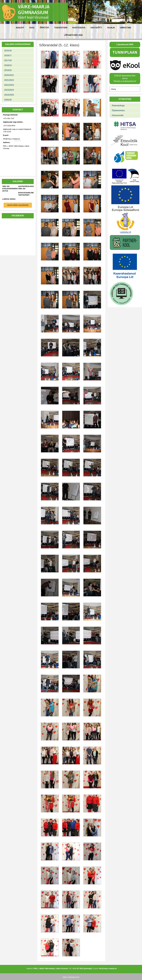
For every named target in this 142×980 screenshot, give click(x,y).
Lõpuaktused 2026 (73, 35)
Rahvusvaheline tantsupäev (26, 194)
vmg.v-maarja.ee (71, 977)
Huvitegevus (79, 28)
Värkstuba (126, 28)
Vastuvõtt (96, 28)
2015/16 (8, 51)
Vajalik (111, 28)
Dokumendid (118, 115)
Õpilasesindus (118, 110)
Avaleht (20, 28)
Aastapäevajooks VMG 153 (26, 187)
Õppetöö (44, 28)
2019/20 (8, 70)
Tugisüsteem (61, 28)
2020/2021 (9, 75)
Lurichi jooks (9, 199)
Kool (32, 28)
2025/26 (8, 100)
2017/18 (8, 60)
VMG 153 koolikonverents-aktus (10, 189)
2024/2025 (9, 95)
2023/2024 (9, 90)
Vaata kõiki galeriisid (18, 205)
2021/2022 (9, 80)
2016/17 (8, 55)
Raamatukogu (118, 106)
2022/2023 (9, 85)
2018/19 (8, 65)
